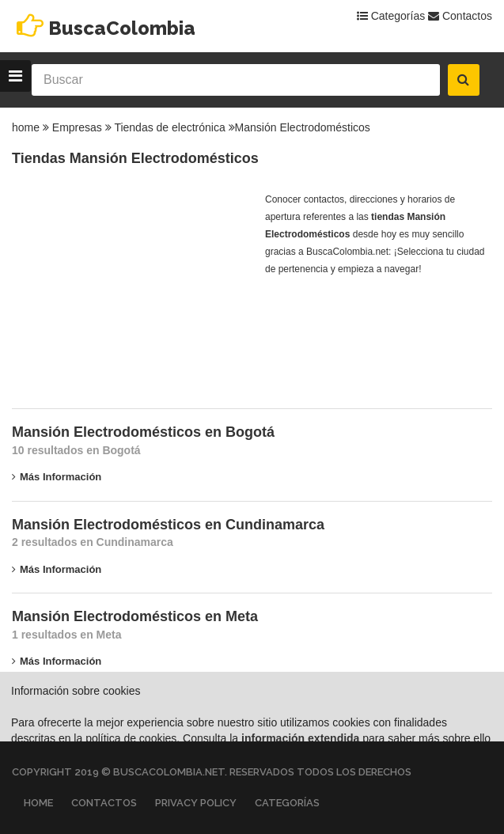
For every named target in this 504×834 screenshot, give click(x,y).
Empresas (77, 127)
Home (38, 803)
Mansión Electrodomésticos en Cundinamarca (168, 525)
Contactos (460, 16)
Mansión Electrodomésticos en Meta (135, 616)
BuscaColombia (122, 28)
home (26, 127)
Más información (57, 477)
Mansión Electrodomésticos (303, 127)
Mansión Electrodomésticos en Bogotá (143, 432)
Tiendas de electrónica (169, 127)
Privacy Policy (196, 803)
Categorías (391, 16)
